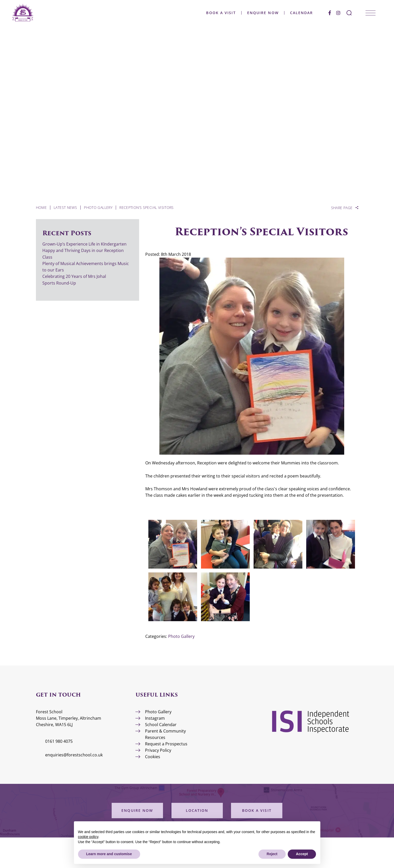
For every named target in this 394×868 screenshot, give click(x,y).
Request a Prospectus (166, 744)
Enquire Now (262, 13)
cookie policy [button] (88, 837)
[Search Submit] (349, 13)
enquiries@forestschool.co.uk (74, 755)
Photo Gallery (181, 636)
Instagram (155, 718)
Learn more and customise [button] (109, 854)
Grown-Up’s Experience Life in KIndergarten (84, 244)
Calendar (301, 13)
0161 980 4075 (59, 741)
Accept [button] (302, 854)
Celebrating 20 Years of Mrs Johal (74, 276)
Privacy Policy (158, 750)
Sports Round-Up (59, 283)
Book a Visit (221, 13)
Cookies (153, 757)
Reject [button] (272, 854)
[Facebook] (329, 13)
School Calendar (161, 725)
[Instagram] (338, 13)
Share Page (342, 208)
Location (197, 810)
